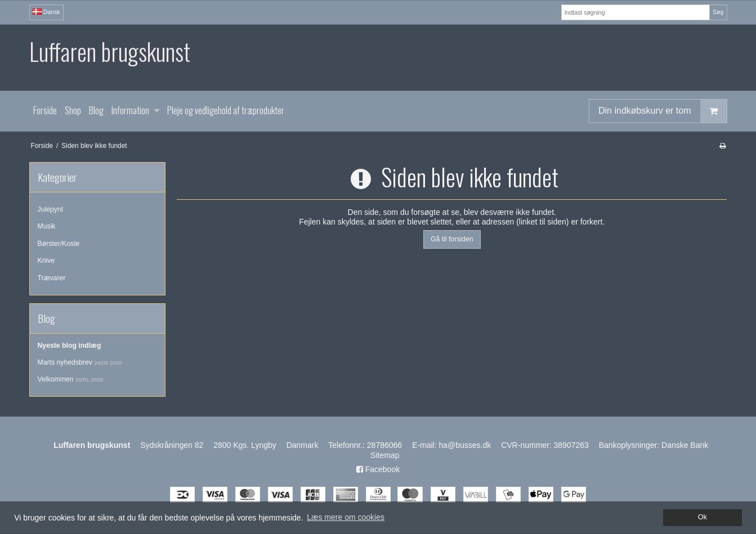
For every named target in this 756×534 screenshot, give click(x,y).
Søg (718, 12)
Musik (47, 226)
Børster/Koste (59, 244)
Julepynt (51, 209)
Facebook (378, 469)
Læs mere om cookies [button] (346, 517)
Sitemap (385, 455)
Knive (46, 261)
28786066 (384, 445)
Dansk (46, 12)
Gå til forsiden (452, 239)
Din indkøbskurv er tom (663, 111)
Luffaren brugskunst (110, 51)
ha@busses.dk (465, 445)
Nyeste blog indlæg (70, 345)
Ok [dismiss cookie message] (703, 517)
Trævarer (52, 278)
